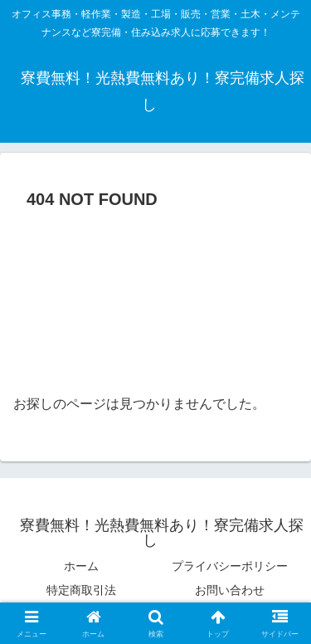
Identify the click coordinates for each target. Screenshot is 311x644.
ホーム (81, 566)
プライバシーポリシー (230, 566)
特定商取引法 (81, 590)
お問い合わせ (230, 590)
